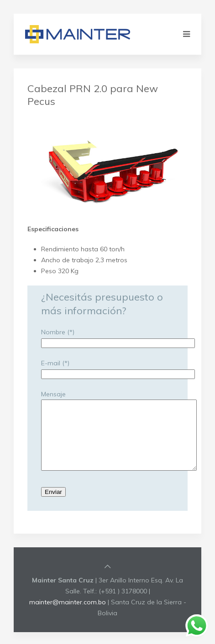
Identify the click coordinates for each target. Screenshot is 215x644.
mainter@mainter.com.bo (68, 616)
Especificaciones (53, 229)
